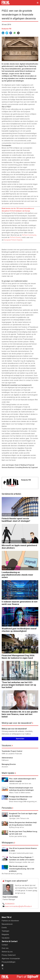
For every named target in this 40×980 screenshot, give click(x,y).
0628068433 (10, 904)
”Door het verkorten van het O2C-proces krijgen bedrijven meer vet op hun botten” (19, 685)
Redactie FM (6, 29)
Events (4, 928)
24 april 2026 (7, 542)
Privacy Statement (9, 955)
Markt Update (8, 773)
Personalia (7, 808)
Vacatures (6, 745)
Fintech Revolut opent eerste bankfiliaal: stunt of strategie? (16, 520)
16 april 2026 (7, 625)
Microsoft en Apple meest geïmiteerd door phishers (19, 547)
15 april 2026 (7, 679)
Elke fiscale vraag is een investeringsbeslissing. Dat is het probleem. (22, 869)
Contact (5, 945)
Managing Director (9, 764)
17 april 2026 (7, 598)
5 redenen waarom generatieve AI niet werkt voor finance (20, 603)
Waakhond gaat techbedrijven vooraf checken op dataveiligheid (19, 630)
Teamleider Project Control (12, 751)
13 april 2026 (7, 708)
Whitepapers (8, 843)
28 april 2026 (7, 515)
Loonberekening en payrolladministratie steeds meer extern (17, 575)
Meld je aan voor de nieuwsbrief (17, 723)
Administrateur (7, 758)
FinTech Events (15, 237)
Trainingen (5, 931)
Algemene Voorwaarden (11, 959)
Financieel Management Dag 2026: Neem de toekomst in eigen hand (18, 657)
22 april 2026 (7, 569)
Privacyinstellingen (9, 962)
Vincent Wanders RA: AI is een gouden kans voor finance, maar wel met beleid (20, 714)
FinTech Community (29, 235)
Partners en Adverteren (10, 921)
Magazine (5, 934)
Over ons (5, 948)
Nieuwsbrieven (7, 924)
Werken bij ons (7, 952)
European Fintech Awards (13, 240)
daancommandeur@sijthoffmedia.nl (18, 906)
